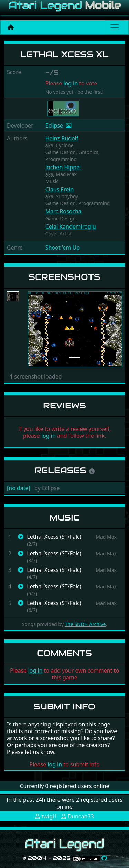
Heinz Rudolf (62, 138)
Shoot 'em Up (63, 248)
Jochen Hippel (63, 167)
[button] (35, 329)
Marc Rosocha (63, 211)
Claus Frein (60, 189)
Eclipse (54, 125)
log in (71, 83)
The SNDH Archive (85, 624)
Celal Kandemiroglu (71, 226)
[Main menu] (115, 27)
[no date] (19, 488)
